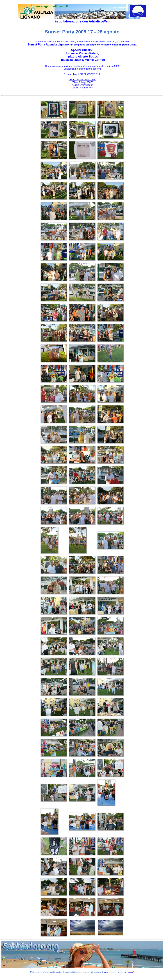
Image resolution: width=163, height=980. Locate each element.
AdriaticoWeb (99, 21)
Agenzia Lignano (110, 972)
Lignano (130, 972)
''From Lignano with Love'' (82, 80)
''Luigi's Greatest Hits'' (82, 88)
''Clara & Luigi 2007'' (82, 82)
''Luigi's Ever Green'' (82, 85)
